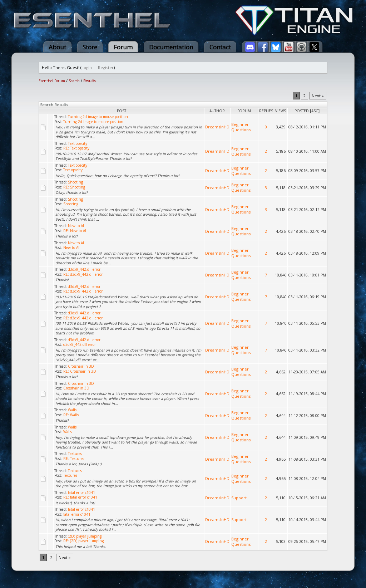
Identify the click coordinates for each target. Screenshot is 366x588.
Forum (123, 47)
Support (239, 498)
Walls (72, 410)
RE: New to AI (75, 231)
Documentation (171, 47)
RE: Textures (74, 459)
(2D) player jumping (85, 536)
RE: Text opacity (76, 148)
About (57, 47)
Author (217, 111)
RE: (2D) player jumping (83, 541)
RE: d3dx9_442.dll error (83, 274)
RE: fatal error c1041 (80, 497)
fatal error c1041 (81, 493)
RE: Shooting (74, 187)
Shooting (75, 182)
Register (106, 67)
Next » (318, 96)
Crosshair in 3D (81, 366)
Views (281, 111)
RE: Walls (71, 415)
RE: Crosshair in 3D (80, 371)
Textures (75, 454)
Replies (266, 111)
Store (90, 47)
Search (74, 81)
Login (87, 67)
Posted (302, 111)
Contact (220, 47)
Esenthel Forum (52, 81)
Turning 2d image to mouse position (98, 117)
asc (315, 111)
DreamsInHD (217, 127)
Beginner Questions (241, 127)
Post (122, 111)
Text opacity (78, 143)
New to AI (76, 226)
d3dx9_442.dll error (84, 269)
